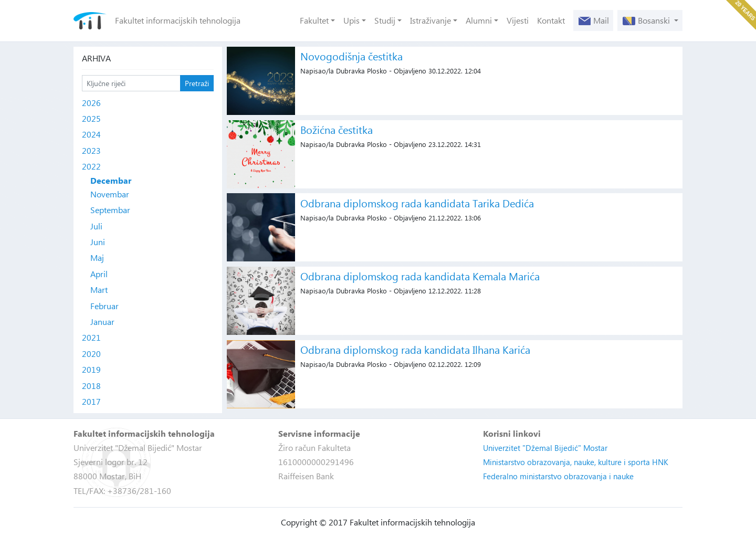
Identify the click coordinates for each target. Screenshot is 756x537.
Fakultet (314, 20)
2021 (91, 337)
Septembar (110, 210)
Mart (99, 289)
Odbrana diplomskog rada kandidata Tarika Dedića (417, 203)
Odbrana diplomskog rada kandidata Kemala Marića (420, 276)
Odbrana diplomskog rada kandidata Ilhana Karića (415, 349)
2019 (91, 369)
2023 (91, 150)
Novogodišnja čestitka (351, 56)
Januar (102, 322)
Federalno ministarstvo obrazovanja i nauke (558, 476)
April (99, 274)
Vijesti (518, 20)
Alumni (479, 20)
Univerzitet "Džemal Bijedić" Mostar (545, 448)
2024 (91, 134)
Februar (104, 306)
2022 (91, 166)
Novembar (110, 194)
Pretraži (197, 83)
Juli (96, 226)
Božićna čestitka (337, 129)
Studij (385, 20)
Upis (351, 20)
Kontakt (551, 20)
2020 (91, 354)
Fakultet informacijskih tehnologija (178, 20)
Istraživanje (430, 20)
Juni (98, 242)
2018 (91, 386)
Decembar (111, 181)
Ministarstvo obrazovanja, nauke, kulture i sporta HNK (576, 462)
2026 (91, 103)
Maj (97, 257)
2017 (91, 401)
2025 (91, 118)
